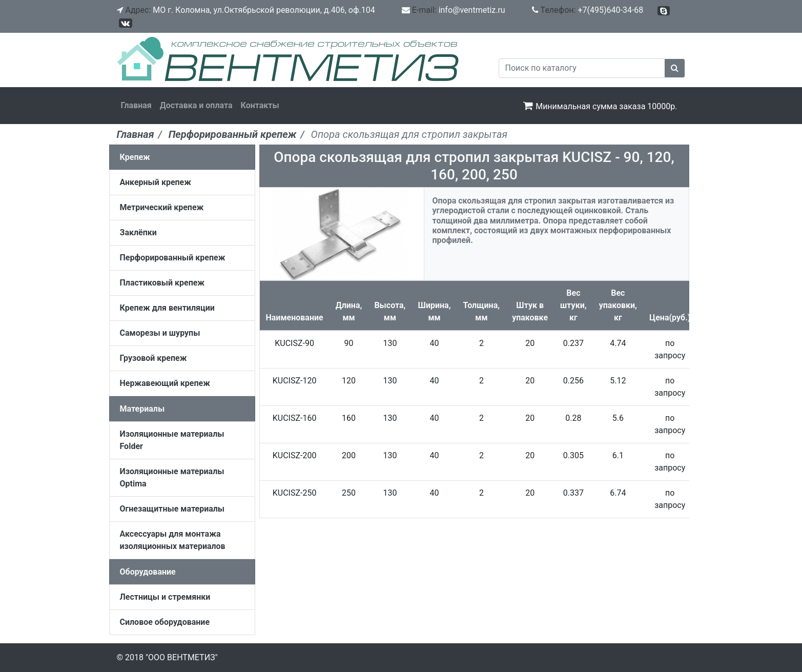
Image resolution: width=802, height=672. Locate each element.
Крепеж (135, 157)
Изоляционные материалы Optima (172, 477)
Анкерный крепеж (156, 182)
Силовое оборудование (165, 622)
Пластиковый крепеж (162, 283)
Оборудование (148, 572)
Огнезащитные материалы (172, 509)
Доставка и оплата (196, 105)
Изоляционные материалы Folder (172, 440)
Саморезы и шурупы (160, 333)
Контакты (260, 105)
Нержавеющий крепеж (165, 383)
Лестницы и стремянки (165, 597)
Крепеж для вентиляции (167, 308)
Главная (136, 105)
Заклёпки (138, 232)
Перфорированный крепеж (173, 258)
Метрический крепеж (162, 207)
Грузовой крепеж (153, 358)
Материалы (142, 409)
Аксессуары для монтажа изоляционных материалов (173, 540)
